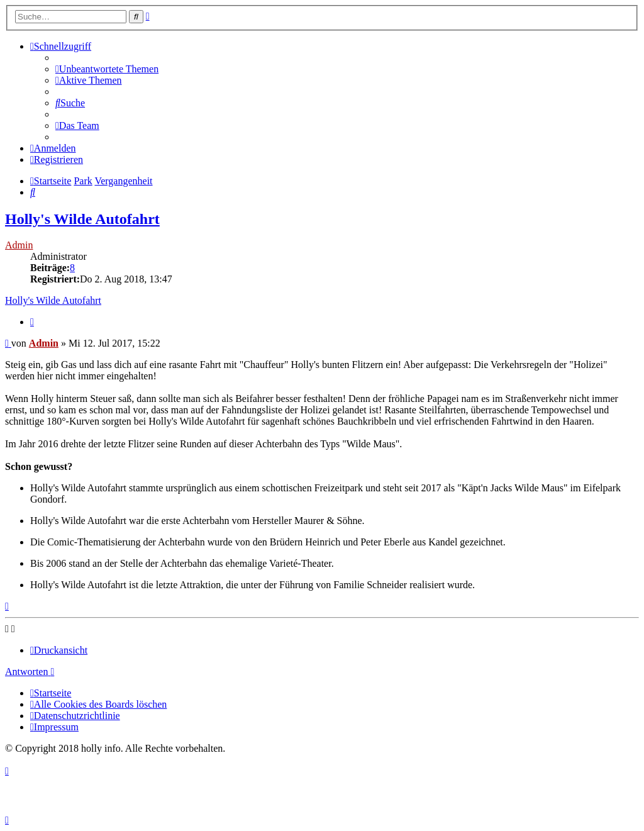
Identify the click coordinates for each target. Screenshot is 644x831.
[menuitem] (107, 69)
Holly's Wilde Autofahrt (82, 219)
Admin (19, 245)
